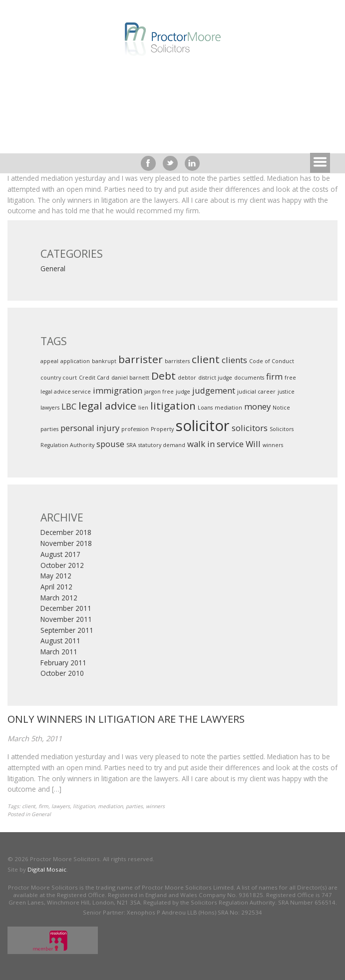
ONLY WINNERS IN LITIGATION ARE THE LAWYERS (126, 719)
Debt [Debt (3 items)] (164, 376)
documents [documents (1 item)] (249, 378)
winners (155, 806)
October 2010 (62, 673)
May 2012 (56, 576)
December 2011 (66, 608)
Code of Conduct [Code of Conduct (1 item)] (272, 361)
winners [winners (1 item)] (273, 445)
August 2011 (60, 641)
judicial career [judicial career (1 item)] (256, 392)
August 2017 (60, 554)
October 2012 (62, 565)
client (29, 806)
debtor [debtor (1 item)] (187, 378)
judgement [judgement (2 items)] (214, 390)
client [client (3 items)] (206, 359)
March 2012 (59, 598)
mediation (110, 806)
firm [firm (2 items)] (274, 376)
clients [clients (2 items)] (234, 360)
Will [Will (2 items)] (253, 444)
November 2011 (66, 619)
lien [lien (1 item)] (143, 408)
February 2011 (63, 663)
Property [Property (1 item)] (162, 429)
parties (134, 806)
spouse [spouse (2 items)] (110, 444)
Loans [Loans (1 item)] (205, 408)
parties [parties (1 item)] (49, 429)
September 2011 (67, 630)
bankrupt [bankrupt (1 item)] (104, 361)
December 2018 (66, 532)
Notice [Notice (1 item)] (281, 408)
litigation (84, 806)
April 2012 (56, 587)
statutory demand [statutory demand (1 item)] (162, 445)
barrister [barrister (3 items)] (141, 359)
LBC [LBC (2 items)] (69, 406)
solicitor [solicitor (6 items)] (203, 426)
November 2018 (66, 543)
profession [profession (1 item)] (135, 429)
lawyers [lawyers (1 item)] (50, 408)
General (53, 269)
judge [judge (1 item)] (183, 392)
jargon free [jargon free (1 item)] (159, 392)
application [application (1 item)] (75, 361)
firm (43, 806)
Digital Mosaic (47, 869)
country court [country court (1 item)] (59, 378)
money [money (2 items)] (257, 406)
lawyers (61, 806)
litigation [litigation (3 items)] (173, 406)
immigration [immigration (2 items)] (118, 390)
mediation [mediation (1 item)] (228, 408)
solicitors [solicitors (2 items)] (250, 428)
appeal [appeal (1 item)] (49, 361)
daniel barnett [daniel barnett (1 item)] (130, 378)
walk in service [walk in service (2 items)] (215, 444)
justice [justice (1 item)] (286, 392)
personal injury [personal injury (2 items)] (90, 428)
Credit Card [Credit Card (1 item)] (94, 378)
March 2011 (59, 652)
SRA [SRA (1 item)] (131, 445)
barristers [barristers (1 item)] (177, 361)
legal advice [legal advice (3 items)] (107, 406)
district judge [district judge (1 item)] (215, 378)
